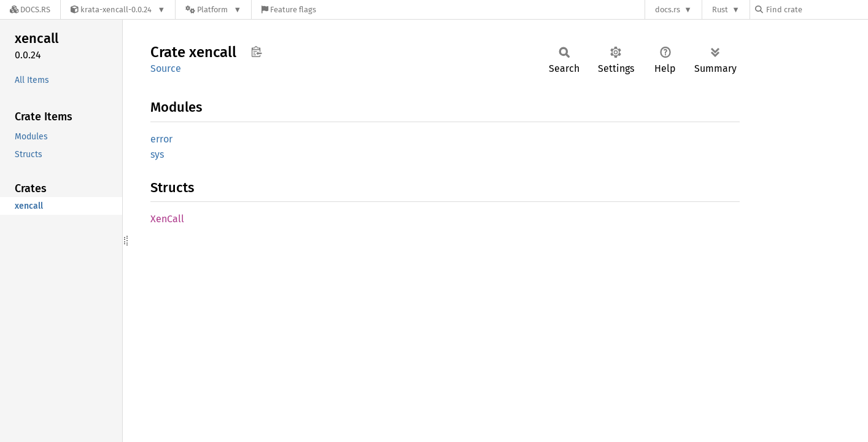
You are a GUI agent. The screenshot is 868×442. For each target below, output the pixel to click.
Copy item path (256, 52)
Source (166, 68)
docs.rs (668, 10)
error (161, 139)
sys (157, 154)
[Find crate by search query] (816, 10)
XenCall (167, 219)
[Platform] (213, 10)
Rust (720, 10)
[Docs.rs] (30, 10)
